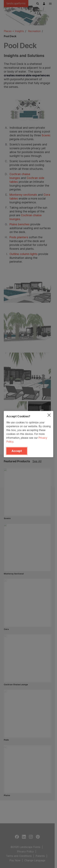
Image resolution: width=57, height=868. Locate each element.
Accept (17, 451)
